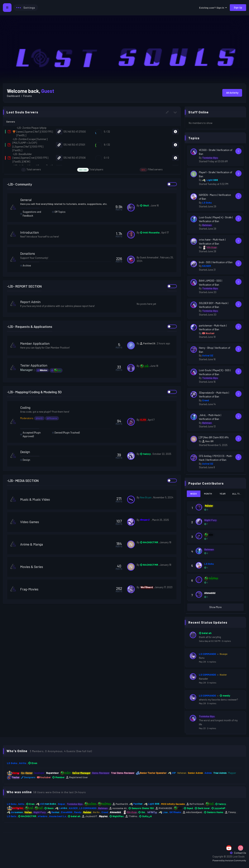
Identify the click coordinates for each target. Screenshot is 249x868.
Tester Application (37, 365)
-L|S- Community (19, 184)
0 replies (226, 641)
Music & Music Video (38, 499)
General (29, 200)
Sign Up (238, 7)
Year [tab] (223, 494)
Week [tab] (194, 494)
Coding (28, 407)
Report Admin (33, 302)
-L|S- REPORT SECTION (24, 286)
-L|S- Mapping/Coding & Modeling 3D (34, 392)
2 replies (212, 728)
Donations (30, 253)
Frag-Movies (32, 589)
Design (28, 452)
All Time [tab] (237, 494)
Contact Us (238, 853)
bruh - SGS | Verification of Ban (216, 262)
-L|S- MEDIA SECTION (23, 481)
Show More (215, 607)
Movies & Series (34, 567)
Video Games (32, 522)
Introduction (32, 232)
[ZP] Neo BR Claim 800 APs (214, 437)
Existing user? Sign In (213, 8)
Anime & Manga (34, 544)
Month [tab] (208, 494)
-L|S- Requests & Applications (30, 326)
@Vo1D (42, 418)
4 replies (212, 662)
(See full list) (84, 751)
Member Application (38, 343)
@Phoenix (55, 418)
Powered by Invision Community (229, 860)
